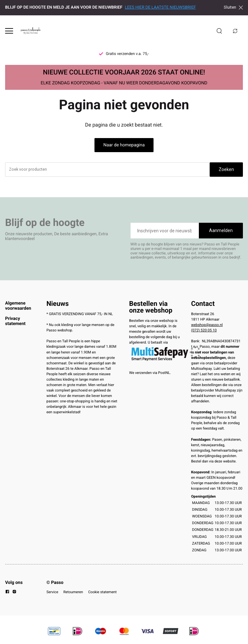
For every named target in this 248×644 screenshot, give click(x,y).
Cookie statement (102, 592)
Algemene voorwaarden (18, 306)
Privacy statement (15, 321)
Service (53, 592)
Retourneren (73, 592)
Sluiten (233, 7)
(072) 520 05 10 (204, 330)
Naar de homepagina (124, 145)
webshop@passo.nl (207, 325)
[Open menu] (9, 31)
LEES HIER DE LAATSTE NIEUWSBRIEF (160, 8)
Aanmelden (221, 230)
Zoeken (226, 169)
